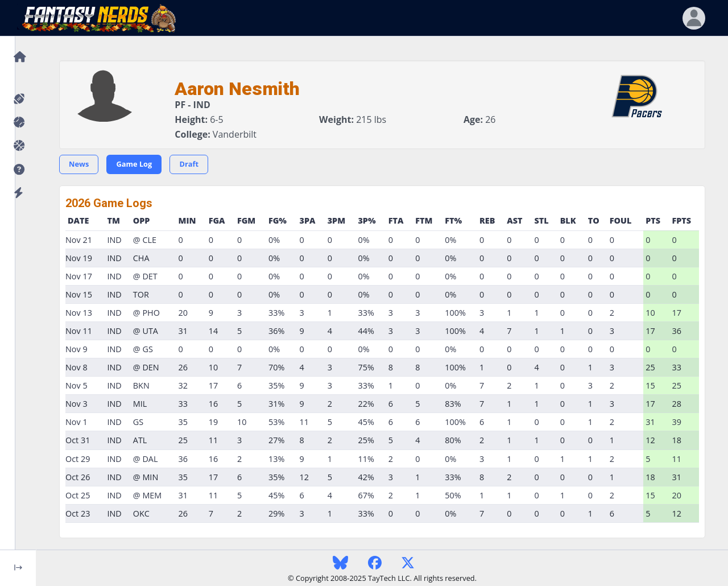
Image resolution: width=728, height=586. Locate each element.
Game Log (134, 164)
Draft (189, 164)
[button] (18, 170)
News (79, 164)
